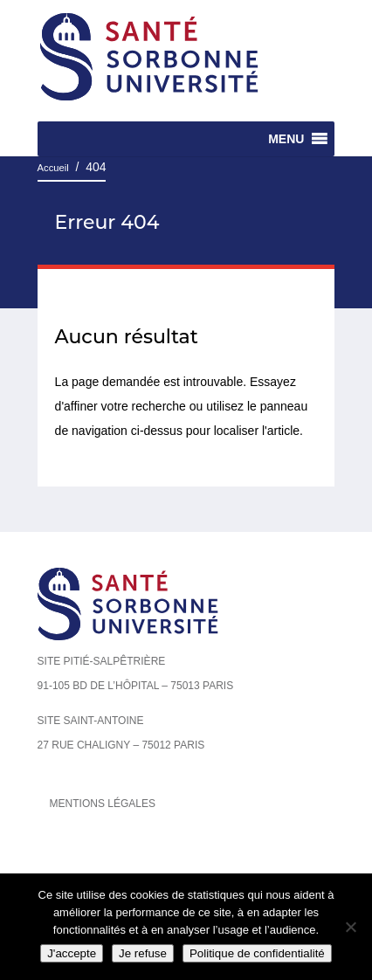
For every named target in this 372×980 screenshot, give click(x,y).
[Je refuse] (350, 927)
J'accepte (72, 953)
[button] (286, 139)
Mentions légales (103, 804)
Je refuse (143, 953)
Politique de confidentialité (257, 953)
